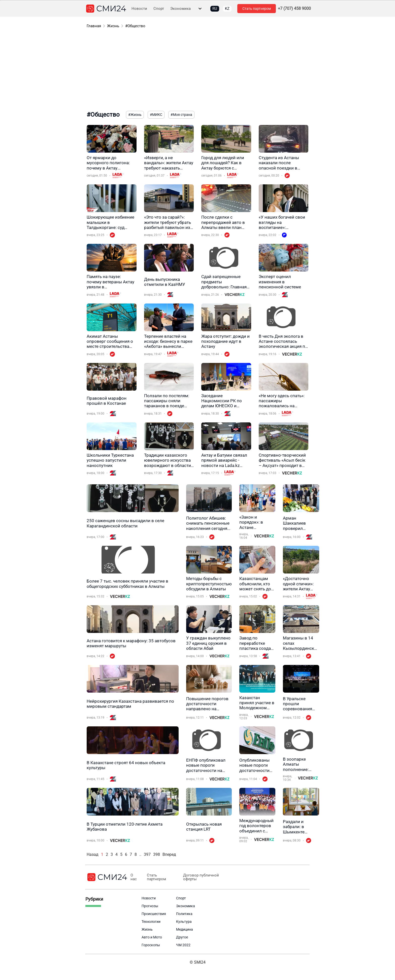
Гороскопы (151, 945)
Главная (94, 26)
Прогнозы (150, 906)
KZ (227, 9)
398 (157, 854)
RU (215, 9)
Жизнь (113, 26)
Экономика (180, 9)
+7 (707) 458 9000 (294, 9)
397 (147, 854)
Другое (182, 937)
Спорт (159, 9)
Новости (139, 9)
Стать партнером (257, 9)
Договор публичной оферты (201, 877)
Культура (184, 922)
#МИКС (156, 115)
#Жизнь (135, 115)
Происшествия (154, 914)
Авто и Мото (152, 937)
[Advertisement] (197, 71)
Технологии (151, 922)
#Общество (135, 26)
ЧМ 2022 (183, 945)
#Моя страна (181, 115)
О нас (134, 877)
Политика (184, 914)
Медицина (185, 929)
